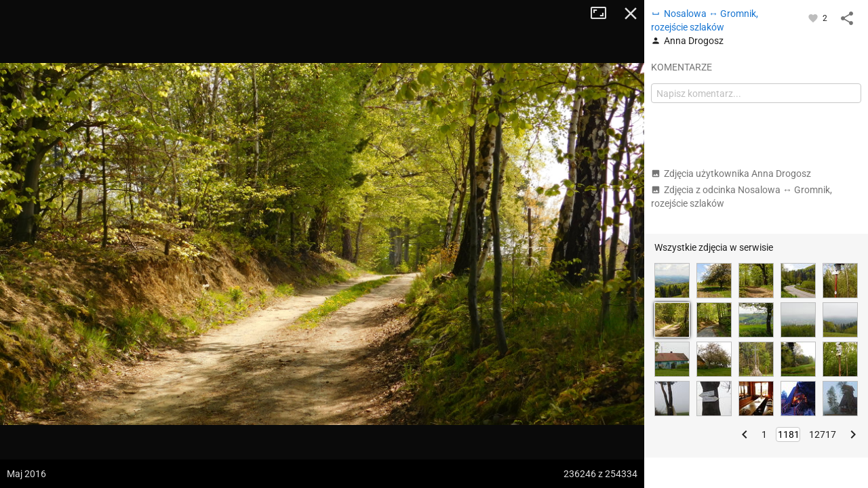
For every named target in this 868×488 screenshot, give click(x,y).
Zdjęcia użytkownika (731, 174)
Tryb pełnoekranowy (604, 14)
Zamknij (631, 14)
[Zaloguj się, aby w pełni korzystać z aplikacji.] (814, 18)
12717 (823, 434)
